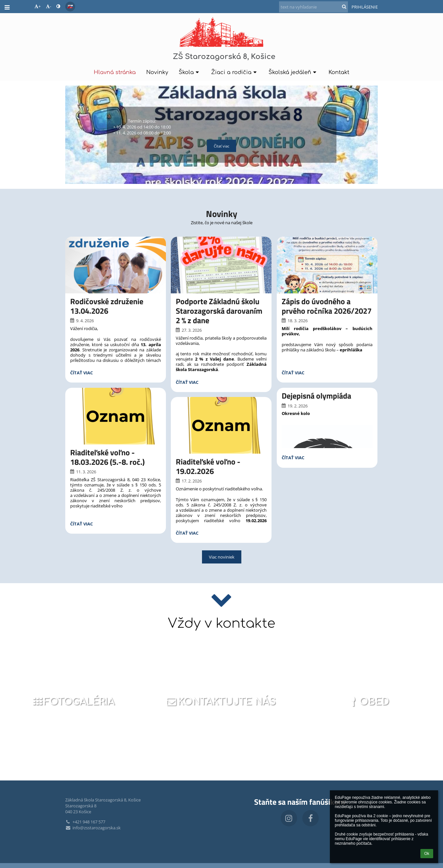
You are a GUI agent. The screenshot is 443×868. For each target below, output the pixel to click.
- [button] (49, 6)
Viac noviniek (222, 557)
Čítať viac (222, 146)
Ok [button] (427, 854)
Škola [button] (190, 72)
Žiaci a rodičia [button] (235, 72)
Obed (368, 702)
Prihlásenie (365, 7)
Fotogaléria (73, 702)
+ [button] (38, 6)
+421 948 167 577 (85, 822)
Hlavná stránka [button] (115, 72)
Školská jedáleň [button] (293, 72)
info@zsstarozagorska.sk (93, 828)
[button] (70, 7)
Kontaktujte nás (221, 702)
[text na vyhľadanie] (313, 7)
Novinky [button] (157, 72)
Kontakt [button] (339, 72)
